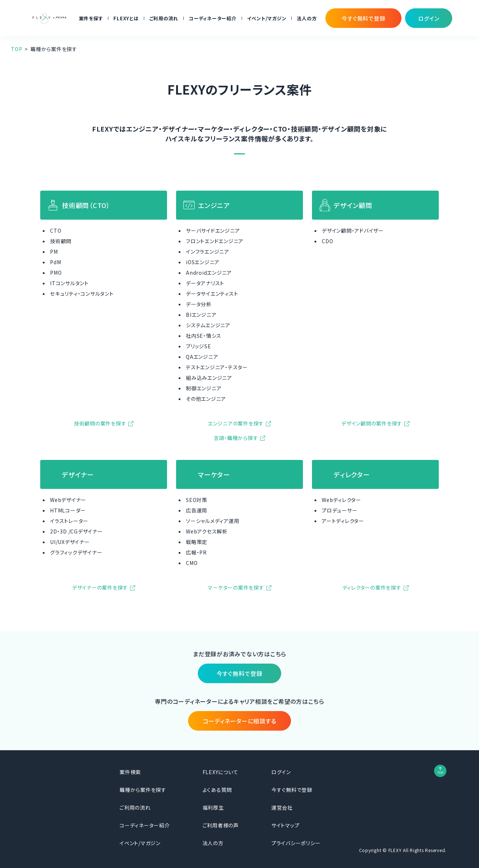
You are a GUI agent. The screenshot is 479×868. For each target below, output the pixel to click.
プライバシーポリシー (296, 843)
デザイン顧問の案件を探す (372, 423)
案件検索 (130, 772)
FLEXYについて (220, 772)
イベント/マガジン (267, 18)
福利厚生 (213, 807)
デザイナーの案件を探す (100, 587)
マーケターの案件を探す (236, 587)
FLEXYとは (126, 18)
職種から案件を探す (143, 790)
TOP (16, 49)
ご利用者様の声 (221, 825)
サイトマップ (286, 825)
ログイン (281, 772)
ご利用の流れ (164, 18)
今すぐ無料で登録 (292, 790)
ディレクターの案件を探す (372, 587)
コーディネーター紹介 (213, 18)
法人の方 (307, 18)
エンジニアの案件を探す (236, 423)
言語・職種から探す (236, 438)
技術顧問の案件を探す (100, 423)
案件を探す (91, 18)
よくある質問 (217, 790)
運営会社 (282, 807)
